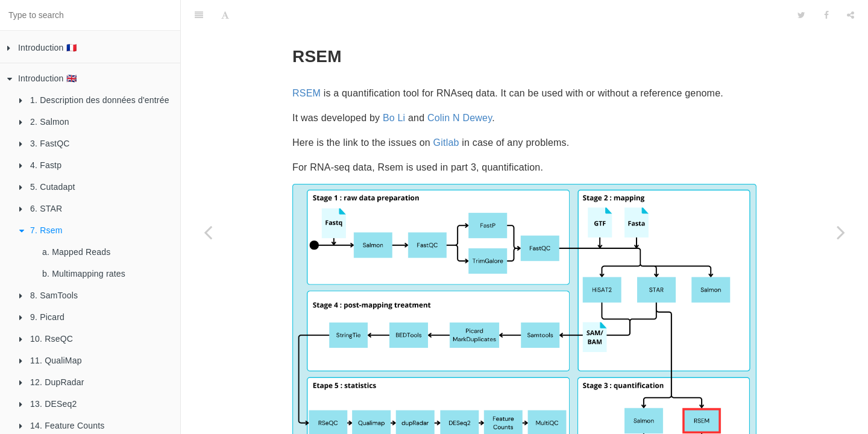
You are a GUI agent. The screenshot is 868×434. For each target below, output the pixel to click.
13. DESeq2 (48, 404)
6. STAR (41, 209)
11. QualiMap (51, 360)
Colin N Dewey (460, 88)
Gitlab (446, 112)
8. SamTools (49, 295)
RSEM (307, 63)
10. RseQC (46, 339)
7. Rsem (41, 230)
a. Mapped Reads (77, 252)
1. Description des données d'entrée (94, 100)
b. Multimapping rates (84, 274)
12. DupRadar (52, 382)
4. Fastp (40, 165)
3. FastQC (45, 143)
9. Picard (42, 317)
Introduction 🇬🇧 (42, 78)
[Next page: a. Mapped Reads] (841, 232)
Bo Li (394, 88)
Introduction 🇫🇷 (42, 48)
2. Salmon (44, 122)
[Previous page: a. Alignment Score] (208, 232)
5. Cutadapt (47, 187)
